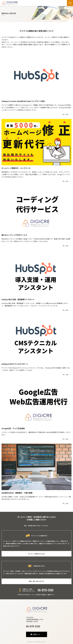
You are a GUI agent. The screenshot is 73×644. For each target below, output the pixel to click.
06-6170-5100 (45, 590)
